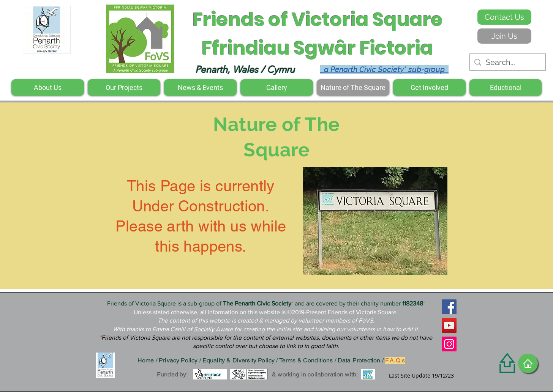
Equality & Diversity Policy (239, 360)
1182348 (413, 303)
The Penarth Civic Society (257, 303)
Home (146, 360)
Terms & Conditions (306, 360)
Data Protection (359, 360)
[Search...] (508, 62)
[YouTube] (449, 325)
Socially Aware (213, 329)
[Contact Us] (504, 17)
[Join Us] (504, 36)
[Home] (528, 363)
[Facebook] (449, 307)
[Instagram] (449, 344)
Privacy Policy (178, 360)
